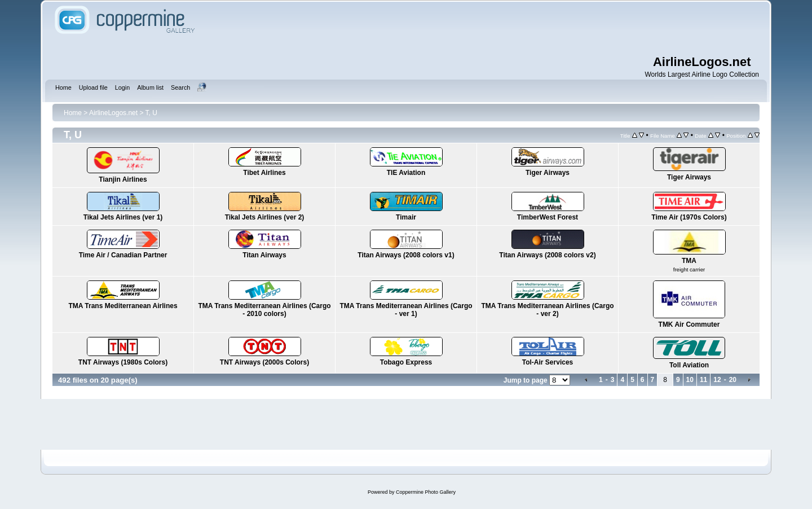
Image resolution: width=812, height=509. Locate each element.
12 (717, 380)
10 (690, 380)
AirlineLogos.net (113, 113)
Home (73, 113)
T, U (151, 113)
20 (733, 380)
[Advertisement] (479, 28)
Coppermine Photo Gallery (426, 492)
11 (703, 380)
